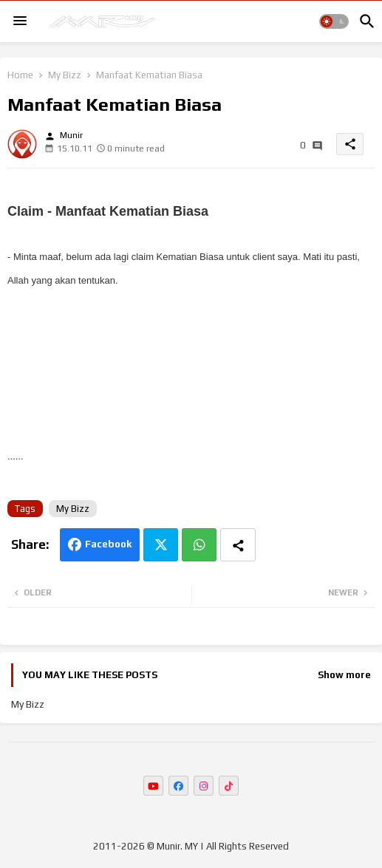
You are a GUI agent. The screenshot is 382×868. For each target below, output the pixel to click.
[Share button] (238, 545)
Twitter (161, 545)
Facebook (108, 544)
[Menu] (20, 21)
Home (20, 75)
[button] (334, 21)
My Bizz (65, 75)
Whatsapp (199, 545)
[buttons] (153, 786)
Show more (344, 675)
